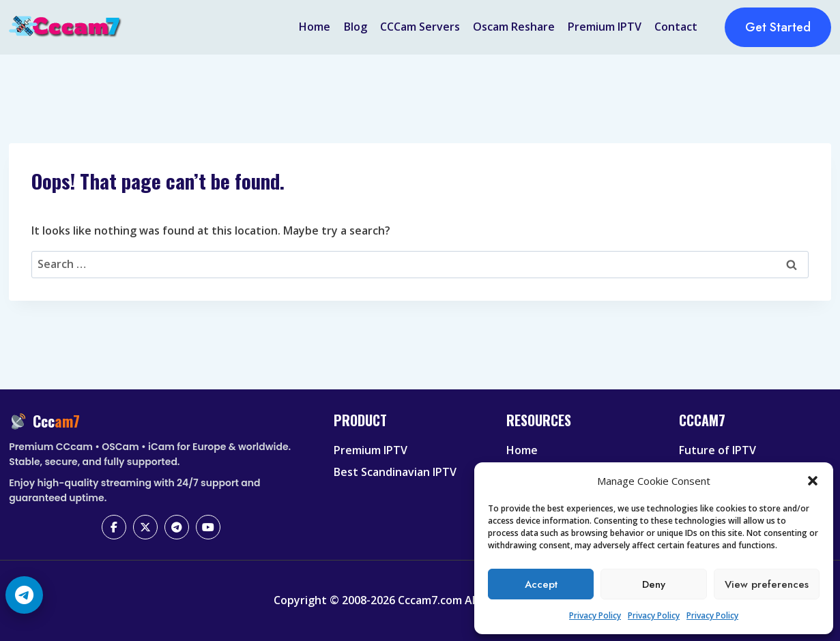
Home (315, 27)
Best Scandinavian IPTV (395, 472)
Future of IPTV (718, 450)
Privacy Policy (595, 615)
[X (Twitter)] (145, 527)
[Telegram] (177, 527)
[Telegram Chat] (24, 595)
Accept (541, 584)
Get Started (778, 27)
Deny (654, 584)
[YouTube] (208, 527)
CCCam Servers (420, 27)
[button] (813, 481)
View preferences (767, 584)
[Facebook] (114, 527)
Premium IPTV (605, 27)
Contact (676, 27)
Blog (356, 27)
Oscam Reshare (514, 27)
